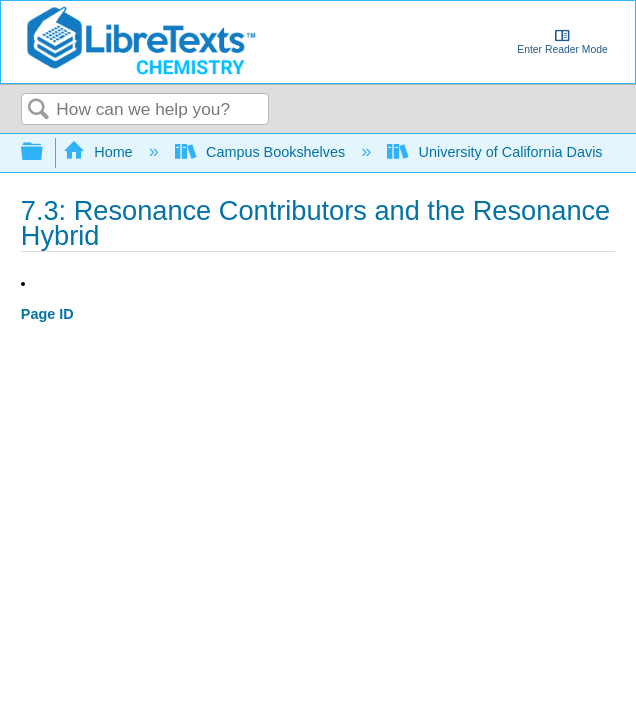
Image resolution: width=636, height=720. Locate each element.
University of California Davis (496, 152)
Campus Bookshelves (262, 152)
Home (100, 152)
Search (39, 110)
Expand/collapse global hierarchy (45, 152)
